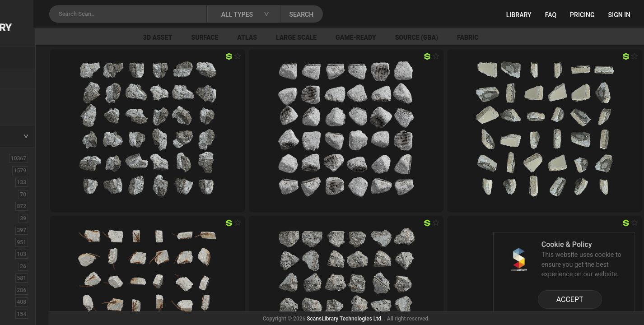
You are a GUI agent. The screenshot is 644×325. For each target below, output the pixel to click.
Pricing (582, 15)
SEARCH (397, 14)
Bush (19, 206)
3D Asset (238, 37)
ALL (18, 158)
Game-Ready (436, 37)
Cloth (20, 218)
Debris (21, 254)
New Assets (30, 98)
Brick (19, 194)
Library (519, 15)
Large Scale (377, 37)
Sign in (619, 15)
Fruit (19, 314)
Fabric (548, 37)
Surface (285, 37)
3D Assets (27, 170)
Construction (31, 242)
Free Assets (30, 110)
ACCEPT (570, 299)
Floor (19, 290)
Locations (27, 79)
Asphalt (23, 182)
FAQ (551, 15)
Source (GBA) (497, 37)
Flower (22, 302)
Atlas (327, 37)
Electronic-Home (37, 266)
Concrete (25, 230)
